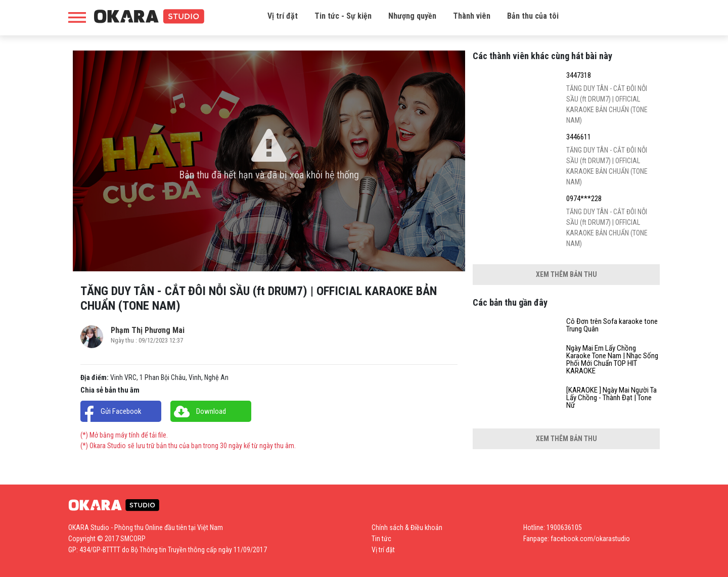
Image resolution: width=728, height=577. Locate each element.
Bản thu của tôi (533, 16)
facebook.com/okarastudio (590, 539)
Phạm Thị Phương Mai (148, 330)
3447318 (579, 76)
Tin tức (381, 539)
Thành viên (472, 16)
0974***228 (584, 199)
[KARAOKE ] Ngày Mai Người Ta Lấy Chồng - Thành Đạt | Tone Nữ (611, 398)
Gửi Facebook (121, 411)
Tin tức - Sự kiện (343, 16)
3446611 (579, 137)
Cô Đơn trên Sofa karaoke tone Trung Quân (612, 325)
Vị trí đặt (283, 16)
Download (211, 411)
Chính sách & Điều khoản (407, 527)
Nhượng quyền (412, 16)
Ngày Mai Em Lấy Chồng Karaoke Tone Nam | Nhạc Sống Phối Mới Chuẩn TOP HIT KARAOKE (612, 360)
